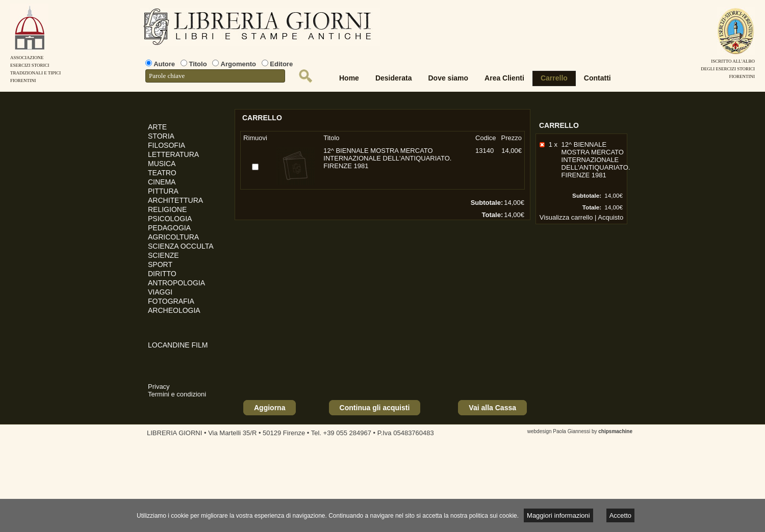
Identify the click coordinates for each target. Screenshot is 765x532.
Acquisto (610, 217)
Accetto (620, 515)
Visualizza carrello (566, 217)
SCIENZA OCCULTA (181, 246)
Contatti (597, 78)
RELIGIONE (167, 209)
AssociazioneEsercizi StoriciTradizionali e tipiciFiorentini (35, 65)
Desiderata (394, 78)
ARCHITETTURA (175, 200)
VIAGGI (160, 292)
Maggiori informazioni (558, 515)
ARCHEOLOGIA (174, 310)
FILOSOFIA (167, 145)
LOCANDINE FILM (178, 345)
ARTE (157, 127)
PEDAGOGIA (169, 228)
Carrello (554, 78)
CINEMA (162, 182)
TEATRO (162, 173)
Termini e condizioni (177, 394)
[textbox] (215, 76)
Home (349, 78)
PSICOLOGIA (170, 219)
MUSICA (162, 164)
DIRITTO (162, 274)
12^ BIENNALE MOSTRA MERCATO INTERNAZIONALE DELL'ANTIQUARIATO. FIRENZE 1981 (596, 160)
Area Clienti (504, 78)
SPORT (160, 264)
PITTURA (163, 191)
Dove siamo (449, 78)
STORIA (161, 136)
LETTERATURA (173, 154)
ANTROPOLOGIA (176, 283)
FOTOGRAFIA (171, 301)
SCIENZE (163, 255)
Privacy (159, 387)
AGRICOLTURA (173, 237)
